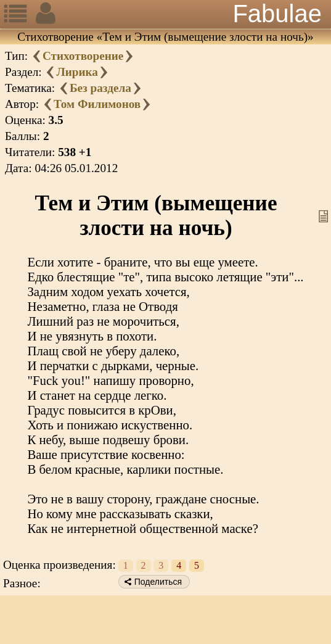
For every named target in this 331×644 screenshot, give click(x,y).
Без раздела (100, 88)
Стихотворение (83, 56)
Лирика (77, 72)
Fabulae (277, 14)
